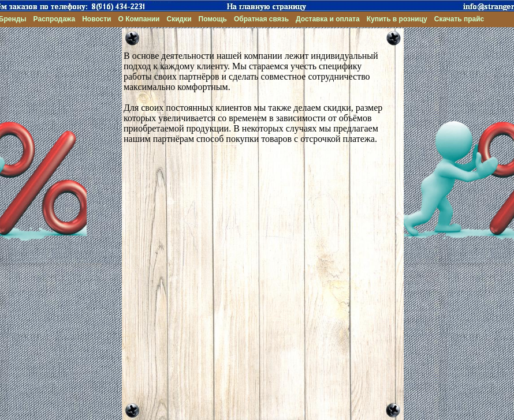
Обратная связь (261, 19)
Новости (96, 19)
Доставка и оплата (328, 19)
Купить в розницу (397, 19)
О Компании (139, 19)
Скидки (179, 19)
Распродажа (55, 19)
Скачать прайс (459, 19)
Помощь (213, 19)
